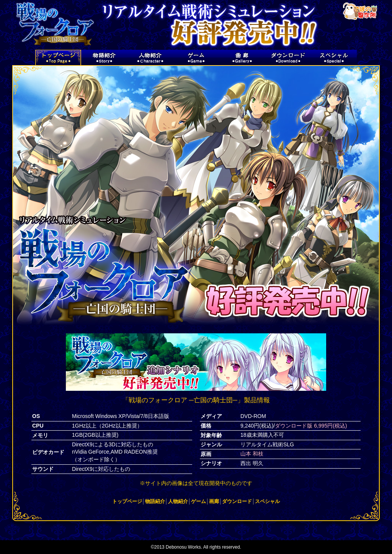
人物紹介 (178, 501)
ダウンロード (237, 501)
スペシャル (267, 501)
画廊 (214, 501)
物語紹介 (155, 501)
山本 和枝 (252, 454)
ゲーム (198, 501)
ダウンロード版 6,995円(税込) (311, 426)
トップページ (127, 501)
